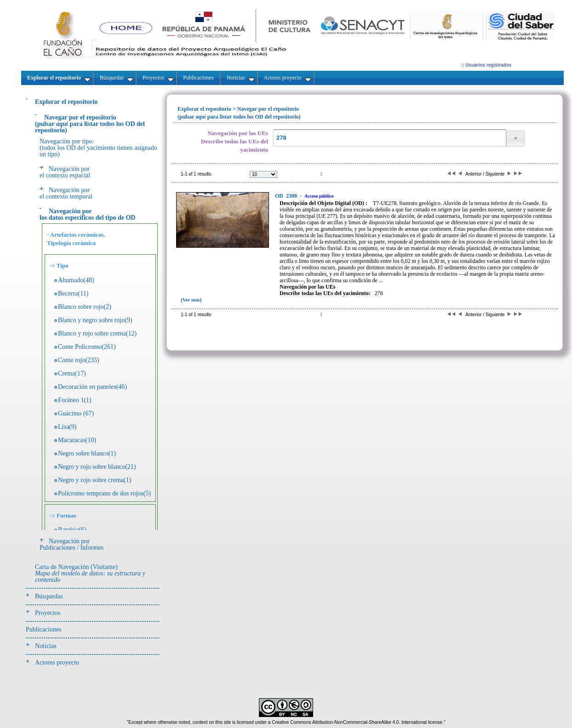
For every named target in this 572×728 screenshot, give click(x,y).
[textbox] (389, 138)
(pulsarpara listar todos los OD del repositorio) (90, 124)
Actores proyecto (57, 663)
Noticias (46, 646)
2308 (287, 196)
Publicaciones (44, 629)
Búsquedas (49, 596)
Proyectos (48, 613)
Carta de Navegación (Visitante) (90, 573)
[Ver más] (191, 300)
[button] (515, 139)
